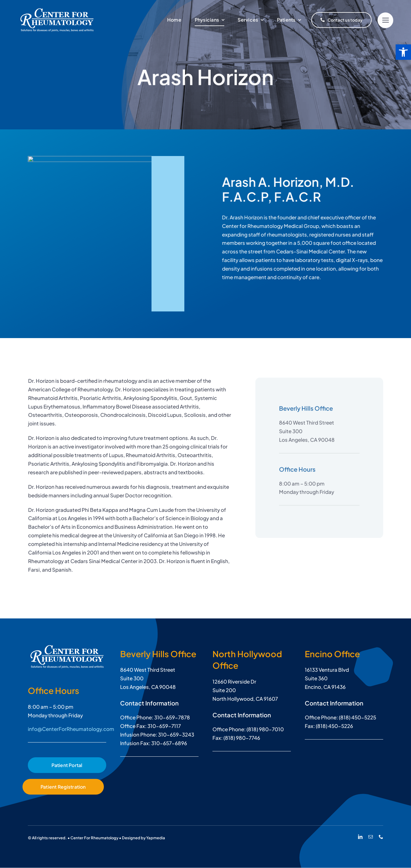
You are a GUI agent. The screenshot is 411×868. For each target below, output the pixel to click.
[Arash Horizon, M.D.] (67, 647)
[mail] (371, 837)
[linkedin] (360, 837)
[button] (403, 52)
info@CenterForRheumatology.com (71, 729)
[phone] (381, 837)
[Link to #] (385, 20)
